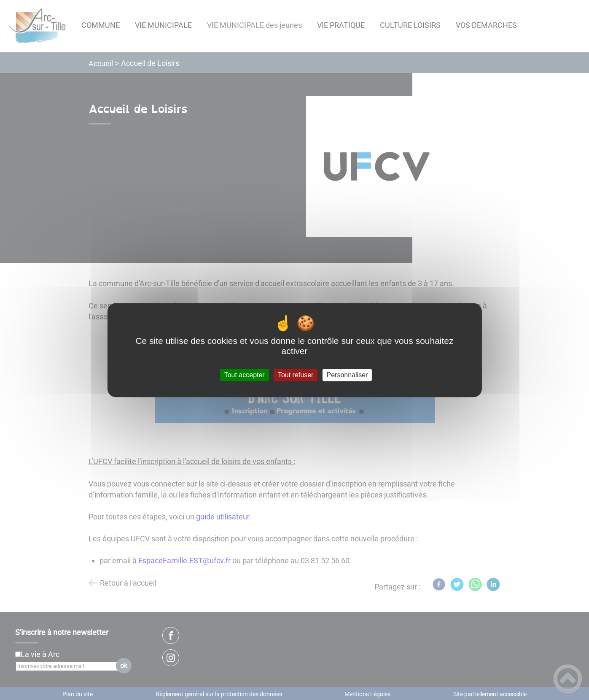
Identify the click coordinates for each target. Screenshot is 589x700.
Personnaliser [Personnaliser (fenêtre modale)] (347, 375)
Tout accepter (245, 375)
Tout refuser (296, 375)
